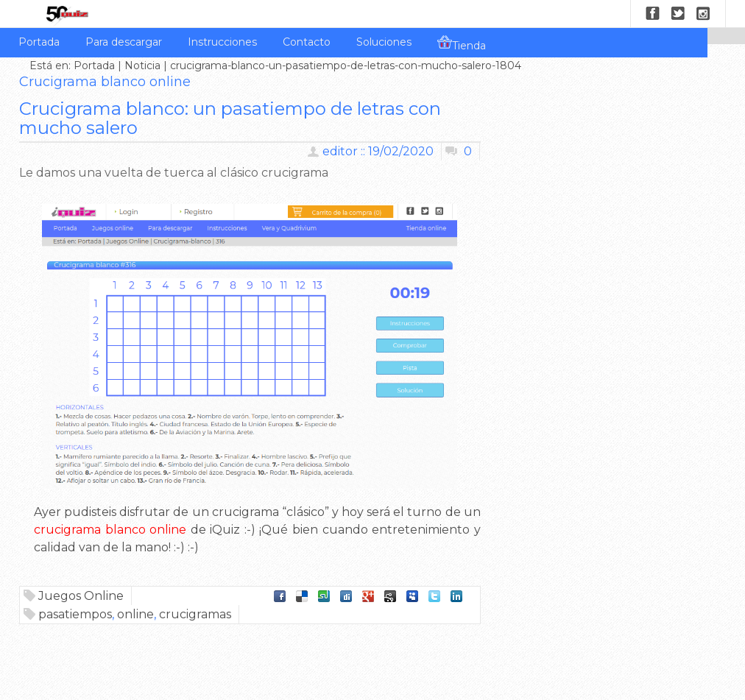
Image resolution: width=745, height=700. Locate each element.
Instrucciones (222, 42)
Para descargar (124, 42)
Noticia (142, 66)
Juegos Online (81, 596)
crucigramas (195, 614)
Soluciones (384, 42)
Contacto (307, 42)
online (135, 614)
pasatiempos (75, 614)
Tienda (462, 43)
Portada (39, 42)
